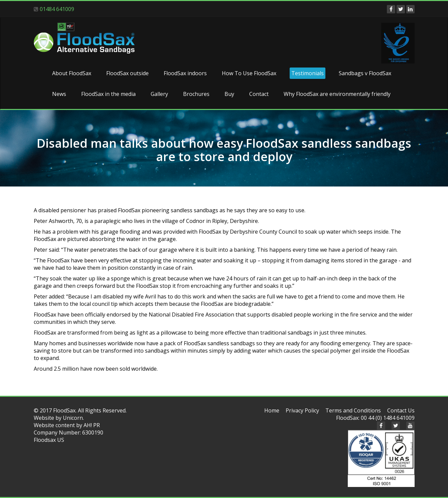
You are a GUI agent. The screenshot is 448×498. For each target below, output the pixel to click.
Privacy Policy (302, 410)
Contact (259, 94)
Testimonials (308, 73)
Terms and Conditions (353, 410)
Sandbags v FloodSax (365, 73)
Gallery (159, 94)
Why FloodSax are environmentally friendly (337, 94)
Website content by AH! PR (67, 425)
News (59, 94)
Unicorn (73, 418)
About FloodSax (72, 73)
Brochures (196, 94)
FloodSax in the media (108, 94)
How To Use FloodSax (249, 73)
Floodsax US (49, 440)
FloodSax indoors (185, 73)
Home (272, 410)
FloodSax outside (127, 73)
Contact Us (401, 410)
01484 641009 (57, 9)
